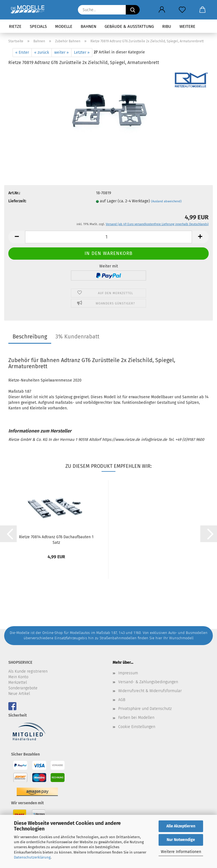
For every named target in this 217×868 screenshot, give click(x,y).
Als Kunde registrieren (28, 671)
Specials (38, 26)
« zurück (42, 52)
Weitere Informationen (181, 852)
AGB (122, 700)
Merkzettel (18, 683)
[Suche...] (133, 10)
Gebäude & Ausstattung (129, 26)
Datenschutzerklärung (32, 857)
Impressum (128, 673)
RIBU (167, 26)
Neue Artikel (19, 694)
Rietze (15, 26)
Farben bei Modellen (136, 718)
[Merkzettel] (182, 10)
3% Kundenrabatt (77, 336)
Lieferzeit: (17, 201)
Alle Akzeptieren (181, 826)
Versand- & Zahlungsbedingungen (148, 682)
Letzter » (82, 52)
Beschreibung (30, 336)
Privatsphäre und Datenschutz (145, 709)
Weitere (187, 26)
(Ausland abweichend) (166, 201)
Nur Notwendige (181, 840)
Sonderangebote (23, 688)
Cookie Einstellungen (137, 727)
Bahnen (88, 26)
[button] (162, 10)
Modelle (64, 26)
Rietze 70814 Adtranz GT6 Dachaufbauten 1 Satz (56, 539)
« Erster (22, 52)
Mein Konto (18, 677)
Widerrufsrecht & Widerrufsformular (150, 691)
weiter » (61, 52)
